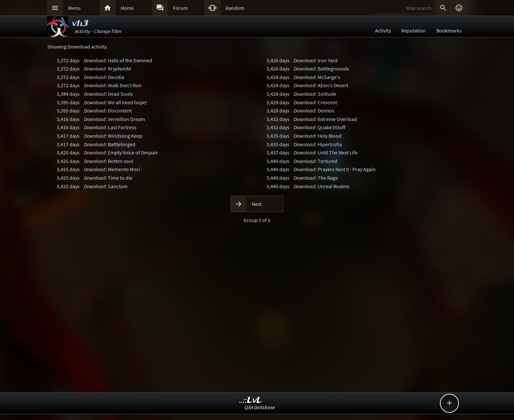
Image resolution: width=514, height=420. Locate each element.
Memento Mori (124, 169)
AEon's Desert (333, 85)
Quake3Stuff (331, 127)
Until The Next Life (338, 152)
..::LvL (251, 400)
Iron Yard (328, 60)
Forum (180, 8)
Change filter (108, 31)
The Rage (328, 178)
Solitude (327, 94)
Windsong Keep (125, 136)
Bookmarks (449, 30)
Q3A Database (260, 407)
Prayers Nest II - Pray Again (347, 169)
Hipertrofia (330, 144)
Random (235, 8)
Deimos (326, 110)
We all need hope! (128, 102)
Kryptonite (119, 69)
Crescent (327, 102)
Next (257, 204)
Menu (74, 8)
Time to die (120, 178)
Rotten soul (120, 161)
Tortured (327, 161)
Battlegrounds (333, 69)
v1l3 (80, 24)
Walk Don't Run (125, 85)
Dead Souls (120, 94)
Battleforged (122, 144)
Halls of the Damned (130, 60)
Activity (383, 30)
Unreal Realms (334, 186)
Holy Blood (330, 136)
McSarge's (329, 77)
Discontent (120, 110)
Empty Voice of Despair (133, 152)
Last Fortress (122, 127)
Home (127, 8)
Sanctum (118, 186)
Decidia (116, 77)
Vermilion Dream (126, 119)
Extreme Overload (337, 119)
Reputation (414, 30)
